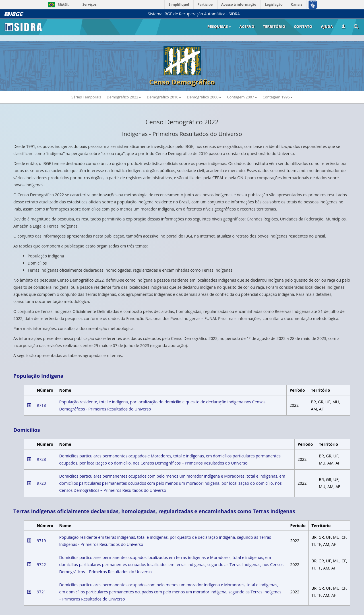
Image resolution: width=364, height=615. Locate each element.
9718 (42, 405)
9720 (42, 483)
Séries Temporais (86, 97)
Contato (303, 26)
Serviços (89, 4)
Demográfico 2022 (124, 97)
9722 (42, 565)
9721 (42, 592)
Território (274, 26)
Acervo (247, 26)
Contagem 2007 (242, 97)
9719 (42, 541)
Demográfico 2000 (204, 97)
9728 (42, 459)
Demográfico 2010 (164, 97)
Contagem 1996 (278, 97)
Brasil (58, 5)
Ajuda (327, 26)
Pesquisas (219, 26)
